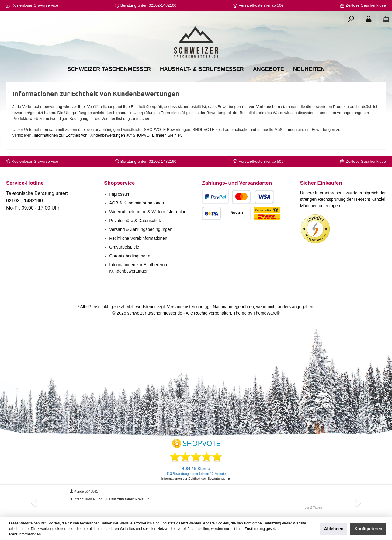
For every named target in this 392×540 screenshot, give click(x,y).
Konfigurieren (368, 529)
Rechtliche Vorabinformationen (138, 238)
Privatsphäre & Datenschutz (136, 221)
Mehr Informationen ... (27, 534)
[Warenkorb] (384, 19)
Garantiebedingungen (130, 256)
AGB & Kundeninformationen (137, 203)
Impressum (120, 194)
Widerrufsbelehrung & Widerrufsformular (147, 212)
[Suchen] (351, 19)
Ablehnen (334, 529)
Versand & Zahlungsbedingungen (141, 229)
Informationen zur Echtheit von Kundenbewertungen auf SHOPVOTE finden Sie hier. (108, 135)
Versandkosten (181, 307)
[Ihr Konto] (369, 19)
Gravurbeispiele (124, 247)
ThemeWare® (267, 313)
